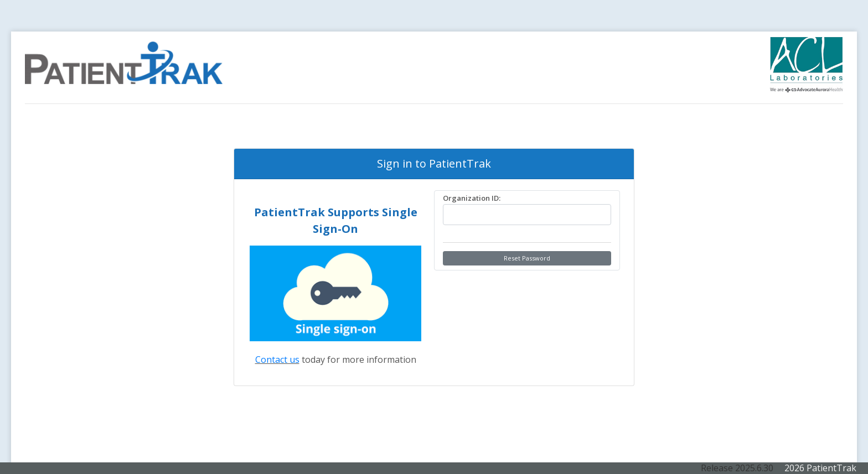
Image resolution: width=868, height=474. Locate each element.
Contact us (277, 360)
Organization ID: (472, 198)
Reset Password (527, 258)
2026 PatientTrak (819, 468)
